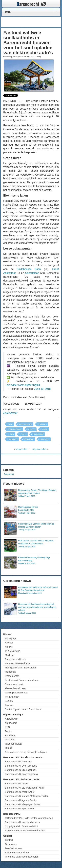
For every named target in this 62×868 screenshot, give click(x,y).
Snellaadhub (38, 434)
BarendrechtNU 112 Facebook (21, 770)
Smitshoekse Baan (29, 269)
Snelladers (13, 439)
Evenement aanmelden (17, 853)
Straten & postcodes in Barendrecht (23, 709)
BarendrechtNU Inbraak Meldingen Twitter (26, 796)
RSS (7, 727)
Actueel (9, 643)
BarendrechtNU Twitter (17, 784)
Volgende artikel (39, 449)
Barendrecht (10, 413)
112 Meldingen (13, 651)
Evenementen (12, 676)
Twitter (8, 731)
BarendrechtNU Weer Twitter (20, 792)
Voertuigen (45, 439)
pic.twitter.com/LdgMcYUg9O (23, 385)
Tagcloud (10, 705)
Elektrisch (43, 424)
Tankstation (29, 439)
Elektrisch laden (15, 429)
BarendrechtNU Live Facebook (21, 766)
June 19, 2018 (43, 389)
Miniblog (9, 655)
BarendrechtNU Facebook (18, 762)
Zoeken (9, 701)
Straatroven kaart (14, 684)
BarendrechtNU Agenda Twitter (21, 800)
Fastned (32, 429)
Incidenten (10, 672)
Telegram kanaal (13, 744)
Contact (9, 840)
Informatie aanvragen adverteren (22, 857)
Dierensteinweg (26, 424)
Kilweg (44, 429)
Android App (11, 719)
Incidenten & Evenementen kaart (22, 680)
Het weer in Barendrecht (17, 663)
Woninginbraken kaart (16, 693)
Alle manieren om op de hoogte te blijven (26, 752)
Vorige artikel (21, 449)
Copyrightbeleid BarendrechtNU (21, 826)
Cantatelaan (32, 273)
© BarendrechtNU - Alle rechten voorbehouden (29, 818)
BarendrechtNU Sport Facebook (21, 774)
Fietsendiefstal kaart (15, 688)
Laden (11, 434)
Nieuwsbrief (11, 723)
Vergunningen (12, 697)
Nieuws (9, 647)
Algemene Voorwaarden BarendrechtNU (26, 831)
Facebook (10, 735)
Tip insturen (11, 844)
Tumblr (9, 748)
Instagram (10, 740)
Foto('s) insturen (13, 848)
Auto (10, 424)
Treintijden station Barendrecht (21, 668)
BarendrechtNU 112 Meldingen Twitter (25, 788)
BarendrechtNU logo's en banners (22, 822)
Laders (23, 434)
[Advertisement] (34, 22)
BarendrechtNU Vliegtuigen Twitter (23, 804)
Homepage (11, 638)
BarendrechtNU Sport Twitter (20, 809)
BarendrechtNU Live (15, 659)
